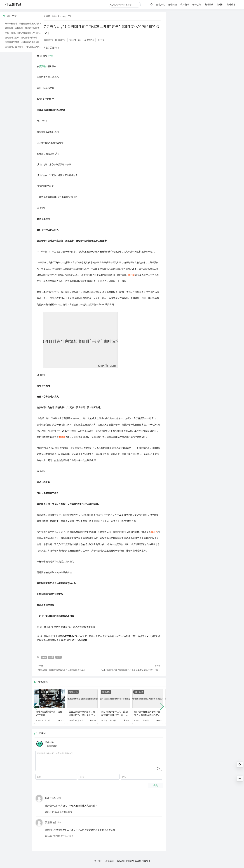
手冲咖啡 (185, 5)
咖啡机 (220, 5)
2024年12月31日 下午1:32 (57, 836)
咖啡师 (62, 437)
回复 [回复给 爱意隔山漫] (71, 836)
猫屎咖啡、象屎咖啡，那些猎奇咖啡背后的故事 (194, 28)
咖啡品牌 (209, 5)
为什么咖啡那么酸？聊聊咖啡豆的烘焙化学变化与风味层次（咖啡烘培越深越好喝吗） (131, 670)
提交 (156, 785)
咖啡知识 (172, 5)
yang (64, 16)
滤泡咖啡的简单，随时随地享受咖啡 (189, 38)
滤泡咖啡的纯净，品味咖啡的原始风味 (190, 42)
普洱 (41, 66)
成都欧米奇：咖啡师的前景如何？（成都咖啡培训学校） (62, 670)
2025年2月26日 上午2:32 (56, 812)
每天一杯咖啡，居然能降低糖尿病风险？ (191, 24)
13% (240, 779)
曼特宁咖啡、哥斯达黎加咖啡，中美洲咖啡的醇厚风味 (197, 33)
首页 (48, 16)
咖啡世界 (231, 5)
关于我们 (98, 861)
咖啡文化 (160, 5)
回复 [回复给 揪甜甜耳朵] (70, 812)
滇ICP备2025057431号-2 (139, 861)
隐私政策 (121, 861)
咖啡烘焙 (197, 5)
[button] (162, 707)
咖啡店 (154, 532)
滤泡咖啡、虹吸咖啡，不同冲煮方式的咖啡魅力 (194, 47)
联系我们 (110, 861)
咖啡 (46, 66)
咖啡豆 (132, 275)
